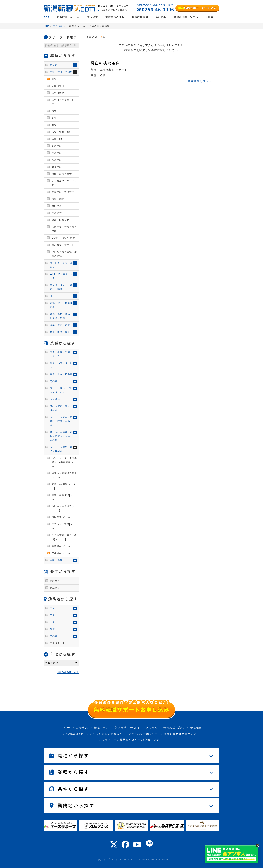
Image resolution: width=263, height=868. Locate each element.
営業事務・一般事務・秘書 (64, 229)
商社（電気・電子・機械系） (61, 408)
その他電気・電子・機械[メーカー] (64, 537)
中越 (52, 615)
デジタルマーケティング (64, 183)
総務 (54, 79)
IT (51, 296)
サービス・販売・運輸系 (61, 265)
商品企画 (57, 167)
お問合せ (211, 17)
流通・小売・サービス (61, 365)
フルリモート (57, 643)
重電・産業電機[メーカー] (63, 497)
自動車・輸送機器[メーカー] (63, 508)
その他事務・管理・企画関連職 (64, 254)
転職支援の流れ (115, 17)
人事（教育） (59, 93)
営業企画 (57, 160)
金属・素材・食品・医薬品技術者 (61, 316)
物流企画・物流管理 (63, 192)
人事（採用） (59, 86)
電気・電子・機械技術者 (61, 305)
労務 (54, 111)
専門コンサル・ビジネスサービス (61, 390)
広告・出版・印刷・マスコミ (61, 354)
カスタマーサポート (63, 245)
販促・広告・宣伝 (62, 174)
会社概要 (161, 17)
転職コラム (101, 728)
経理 (54, 118)
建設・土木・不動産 (61, 374)
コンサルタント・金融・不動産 (61, 287)
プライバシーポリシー (143, 734)
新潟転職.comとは (68, 17)
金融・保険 (56, 560)
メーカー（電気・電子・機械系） (61, 449)
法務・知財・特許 (62, 132)
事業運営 (57, 213)
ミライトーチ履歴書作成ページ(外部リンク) (131, 740)
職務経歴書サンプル (186, 17)
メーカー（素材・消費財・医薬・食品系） (61, 421)
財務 (54, 125)
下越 (52, 608)
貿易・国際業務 (60, 220)
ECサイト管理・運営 (64, 238)
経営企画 (57, 146)
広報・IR (57, 139)
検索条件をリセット (201, 81)
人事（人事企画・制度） (63, 102)
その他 (54, 381)
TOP (46, 17)
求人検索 (93, 17)
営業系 (54, 65)
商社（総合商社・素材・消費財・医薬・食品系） (61, 436)
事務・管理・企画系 (61, 72)
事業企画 (57, 153)
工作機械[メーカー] (63, 553)
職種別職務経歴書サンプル (182, 734)
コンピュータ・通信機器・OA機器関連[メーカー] (64, 462)
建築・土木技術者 (60, 325)
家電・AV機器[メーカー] (64, 486)
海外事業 (57, 206)
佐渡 (52, 629)
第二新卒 (55, 588)
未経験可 (55, 581)
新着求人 (82, 728)
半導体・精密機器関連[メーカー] (64, 475)
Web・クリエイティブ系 (61, 276)
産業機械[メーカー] (63, 546)
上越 (52, 622)
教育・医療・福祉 (60, 332)
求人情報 (58, 26)
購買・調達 (58, 199)
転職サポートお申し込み (197, 8)
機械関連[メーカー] (63, 517)
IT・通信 (55, 399)
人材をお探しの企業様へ (106, 734)
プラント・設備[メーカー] (63, 526)
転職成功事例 (140, 17)
